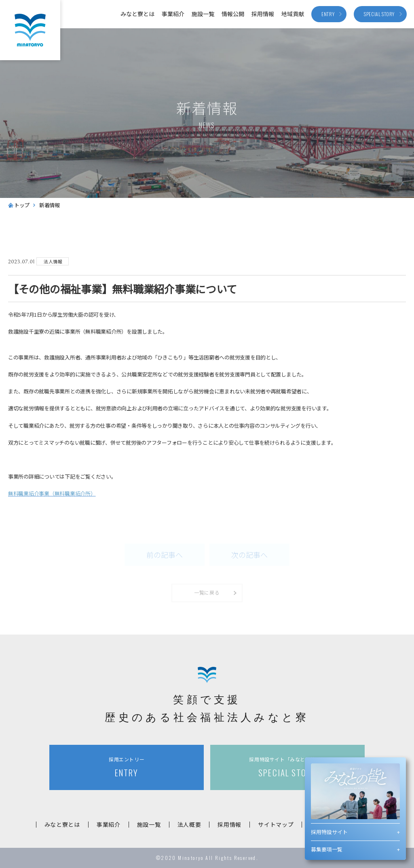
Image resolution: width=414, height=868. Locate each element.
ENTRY (127, 767)
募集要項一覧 (327, 849)
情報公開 (233, 14)
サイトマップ (276, 824)
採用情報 (263, 14)
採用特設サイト (329, 832)
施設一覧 (203, 14)
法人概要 (189, 824)
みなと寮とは (137, 14)
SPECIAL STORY (287, 767)
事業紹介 (173, 14)
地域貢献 (293, 14)
